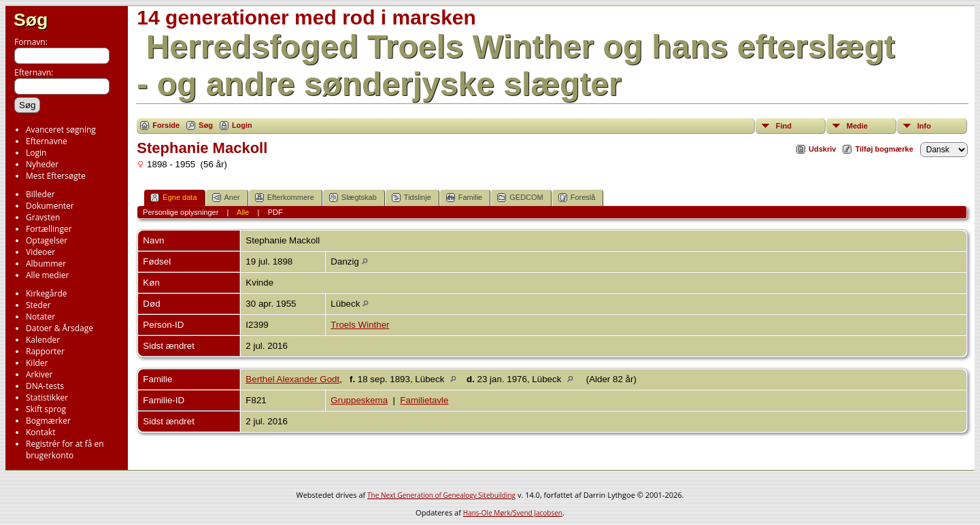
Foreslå (577, 198)
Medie (857, 126)
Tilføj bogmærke (884, 149)
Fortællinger (49, 229)
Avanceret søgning (61, 130)
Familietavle (424, 400)
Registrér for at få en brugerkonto (65, 450)
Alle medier (47, 275)
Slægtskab (353, 198)
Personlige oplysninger (181, 212)
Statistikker (47, 397)
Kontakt (40, 432)
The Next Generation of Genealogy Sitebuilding (441, 495)
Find (784, 126)
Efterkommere (285, 198)
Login (36, 153)
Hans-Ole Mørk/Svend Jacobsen (513, 513)
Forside (166, 125)
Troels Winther (360, 325)
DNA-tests (45, 386)
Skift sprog (46, 409)
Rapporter (45, 351)
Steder (38, 305)
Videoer (40, 252)
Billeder (40, 194)
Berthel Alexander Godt (292, 379)
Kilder (37, 363)
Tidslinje (411, 198)
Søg (31, 20)
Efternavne (47, 141)
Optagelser (47, 240)
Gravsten (43, 217)
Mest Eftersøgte (56, 176)
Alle (243, 212)
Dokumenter (50, 206)
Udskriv (822, 149)
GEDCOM (520, 198)
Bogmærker (48, 421)
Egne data (173, 198)
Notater (40, 317)
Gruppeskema (359, 400)
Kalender (43, 340)
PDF (275, 212)
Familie (464, 198)
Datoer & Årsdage (60, 328)
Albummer (46, 264)
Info (924, 126)
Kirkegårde (47, 293)
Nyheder (42, 164)
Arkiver (39, 374)
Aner (226, 198)
